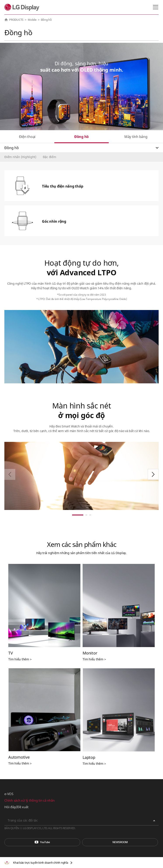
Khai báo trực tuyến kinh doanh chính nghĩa (41, 863)
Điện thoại (27, 137)
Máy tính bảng (136, 137)
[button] (153, 474)
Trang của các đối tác (23, 820)
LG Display (23, 7)
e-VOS (9, 794)
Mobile (32, 20)
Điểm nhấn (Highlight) (20, 157)
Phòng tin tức (120, 842)
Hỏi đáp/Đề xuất (16, 807)
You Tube (42, 842)
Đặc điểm (49, 157)
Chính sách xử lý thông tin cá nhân (29, 800)
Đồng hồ (81, 137)
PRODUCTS (16, 20)
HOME (6, 20)
